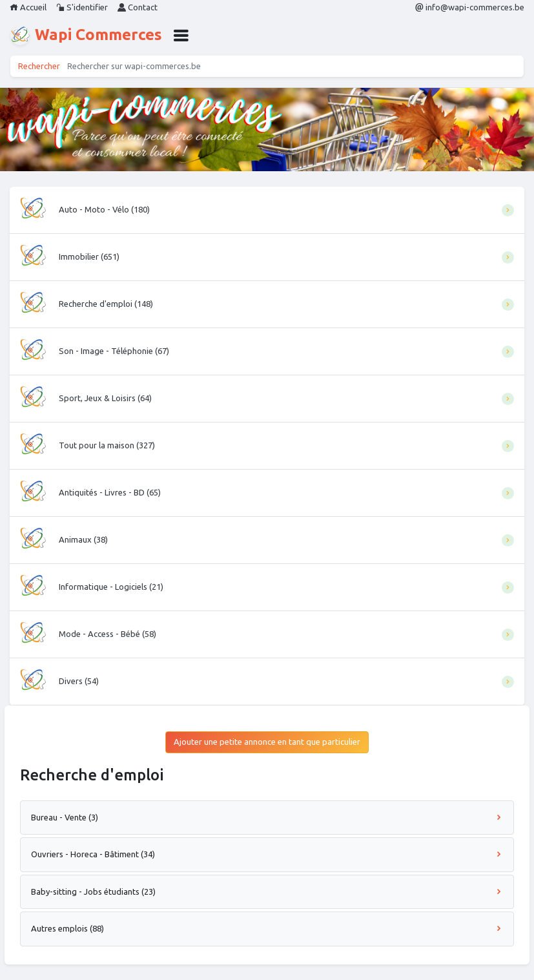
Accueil (28, 7)
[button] (181, 36)
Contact (138, 7)
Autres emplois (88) (267, 928)
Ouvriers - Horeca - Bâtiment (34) (267, 854)
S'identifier (82, 7)
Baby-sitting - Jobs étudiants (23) (267, 891)
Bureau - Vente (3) (267, 817)
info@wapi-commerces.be (470, 7)
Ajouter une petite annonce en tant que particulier (267, 742)
